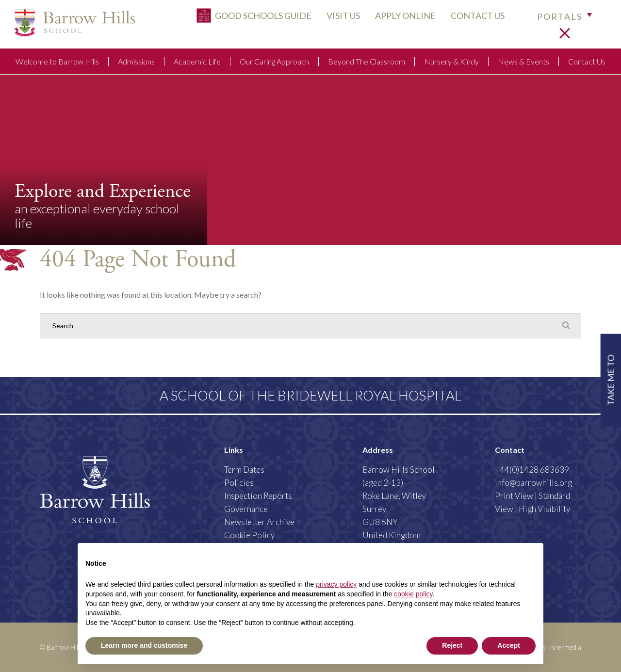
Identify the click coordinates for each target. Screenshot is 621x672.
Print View (514, 496)
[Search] (301, 326)
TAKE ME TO (610, 380)
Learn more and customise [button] (144, 645)
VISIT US (337, 18)
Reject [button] (452, 645)
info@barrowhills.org (533, 483)
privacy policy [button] (336, 584)
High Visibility (544, 509)
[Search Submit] (566, 325)
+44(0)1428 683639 (532, 470)
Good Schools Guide (248, 18)
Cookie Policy (249, 535)
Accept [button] (509, 645)
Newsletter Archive (259, 522)
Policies (239, 483)
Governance (246, 509)
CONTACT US (471, 18)
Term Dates (244, 470)
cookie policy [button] (413, 594)
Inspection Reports (258, 496)
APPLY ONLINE (399, 18)
